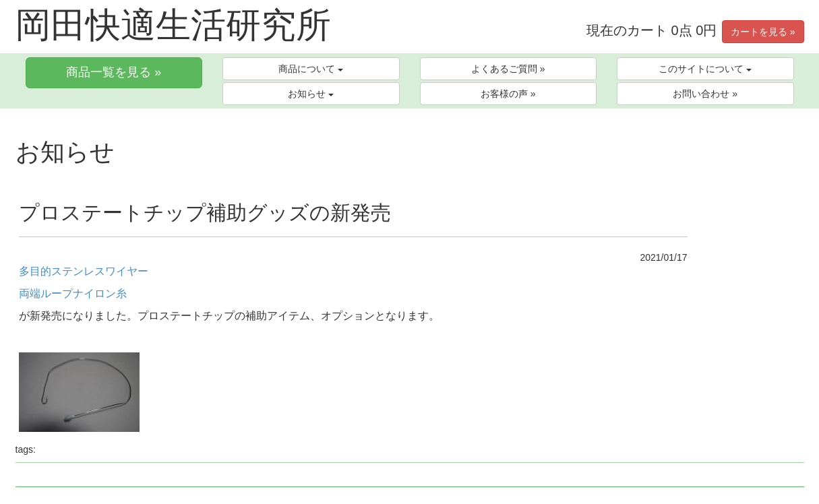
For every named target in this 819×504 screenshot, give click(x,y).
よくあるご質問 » (508, 69)
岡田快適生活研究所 (173, 25)
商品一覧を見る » (114, 72)
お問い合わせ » (705, 94)
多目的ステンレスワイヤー (84, 271)
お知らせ (311, 94)
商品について (311, 69)
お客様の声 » (508, 94)
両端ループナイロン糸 (73, 293)
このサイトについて (705, 69)
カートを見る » (763, 32)
